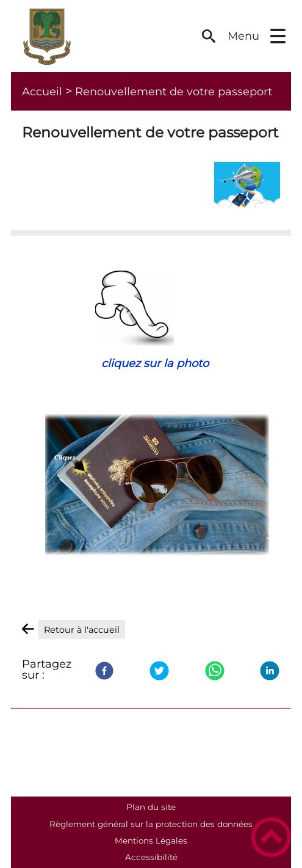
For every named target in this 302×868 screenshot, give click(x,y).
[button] (278, 36)
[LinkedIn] (270, 671)
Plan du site (151, 807)
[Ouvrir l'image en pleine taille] (247, 184)
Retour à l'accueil (82, 630)
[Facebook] (104, 671)
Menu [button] (243, 36)
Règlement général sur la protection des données (151, 824)
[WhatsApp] (215, 671)
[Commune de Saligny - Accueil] (106, 36)
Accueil (42, 92)
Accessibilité (151, 857)
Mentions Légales (151, 841)
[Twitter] (159, 671)
